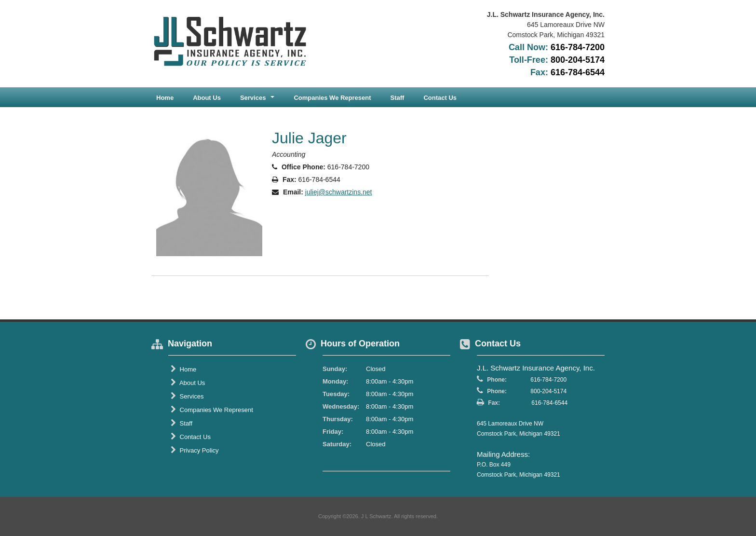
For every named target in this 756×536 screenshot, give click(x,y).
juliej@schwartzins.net (339, 192)
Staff (398, 98)
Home (165, 98)
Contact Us (440, 98)
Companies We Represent (332, 98)
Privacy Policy (195, 450)
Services (187, 396)
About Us (207, 98)
